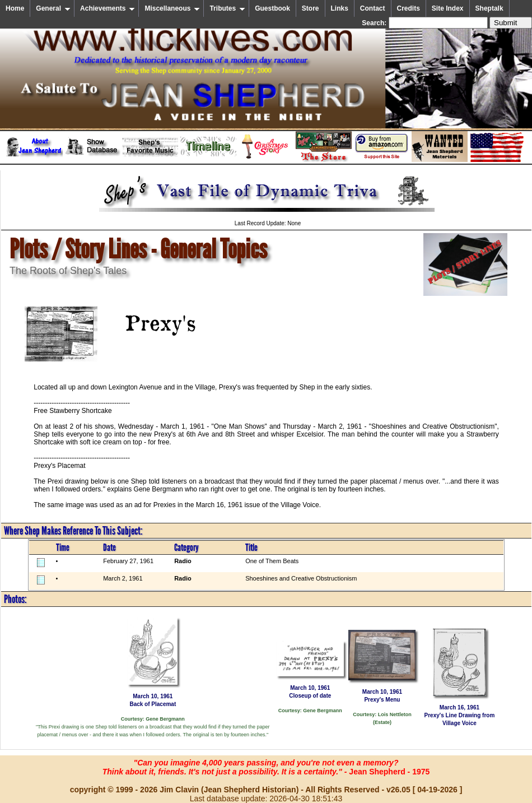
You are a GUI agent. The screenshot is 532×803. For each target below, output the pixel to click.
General (53, 8)
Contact (373, 8)
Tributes (227, 8)
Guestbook (272, 8)
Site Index (448, 8)
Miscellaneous (172, 8)
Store (311, 8)
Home (15, 8)
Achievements (108, 8)
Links (340, 8)
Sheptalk (489, 8)
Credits (409, 8)
